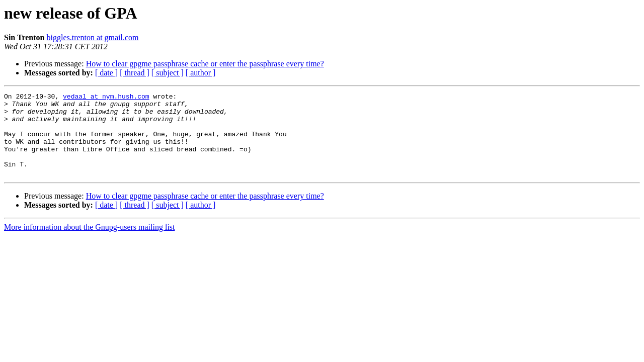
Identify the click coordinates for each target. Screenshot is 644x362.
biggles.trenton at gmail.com (92, 37)
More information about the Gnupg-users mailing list (90, 244)
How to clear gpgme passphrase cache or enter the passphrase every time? (205, 64)
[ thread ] (135, 73)
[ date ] (106, 73)
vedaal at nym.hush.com (106, 98)
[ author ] (201, 73)
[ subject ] (168, 73)
